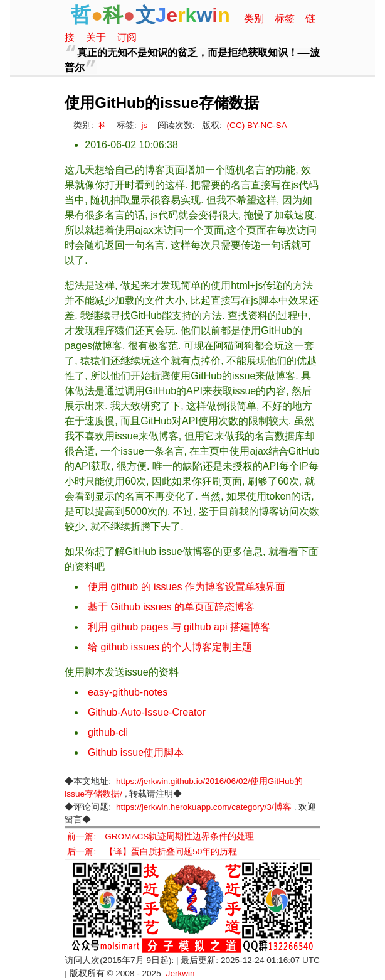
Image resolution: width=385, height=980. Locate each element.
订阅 (127, 37)
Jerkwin (181, 973)
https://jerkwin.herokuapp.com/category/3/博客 (204, 807)
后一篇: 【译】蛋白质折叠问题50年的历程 (152, 852)
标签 (285, 19)
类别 (254, 19)
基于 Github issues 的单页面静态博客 (171, 607)
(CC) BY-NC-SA (257, 125)
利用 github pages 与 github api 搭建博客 (179, 627)
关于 (96, 37)
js (145, 125)
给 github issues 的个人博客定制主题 (170, 647)
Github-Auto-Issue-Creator (147, 712)
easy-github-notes (128, 692)
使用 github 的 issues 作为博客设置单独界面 (187, 587)
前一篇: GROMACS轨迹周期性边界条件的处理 (161, 837)
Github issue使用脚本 (136, 752)
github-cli (108, 732)
